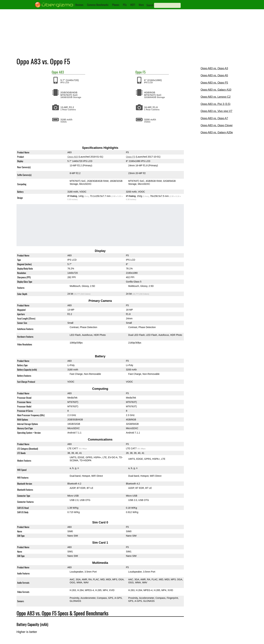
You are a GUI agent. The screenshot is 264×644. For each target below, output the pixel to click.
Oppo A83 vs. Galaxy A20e (217, 132)
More (141, 5)
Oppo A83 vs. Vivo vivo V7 (216, 111)
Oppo (55, 72)
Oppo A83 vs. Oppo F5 (214, 83)
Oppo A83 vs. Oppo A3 (214, 68)
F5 (144, 72)
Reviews (79, 5)
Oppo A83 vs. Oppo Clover (217, 125)
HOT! (133, 5)
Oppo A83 (73, 157)
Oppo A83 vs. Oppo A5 (214, 75)
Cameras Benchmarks (98, 5)
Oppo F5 (130, 157)
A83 (61, 72)
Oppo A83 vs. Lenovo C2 (216, 97)
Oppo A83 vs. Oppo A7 (214, 118)
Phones (116, 5)
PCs (125, 5)
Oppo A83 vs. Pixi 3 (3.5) (215, 104)
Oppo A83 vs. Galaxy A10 (216, 90)
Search (150, 5)
